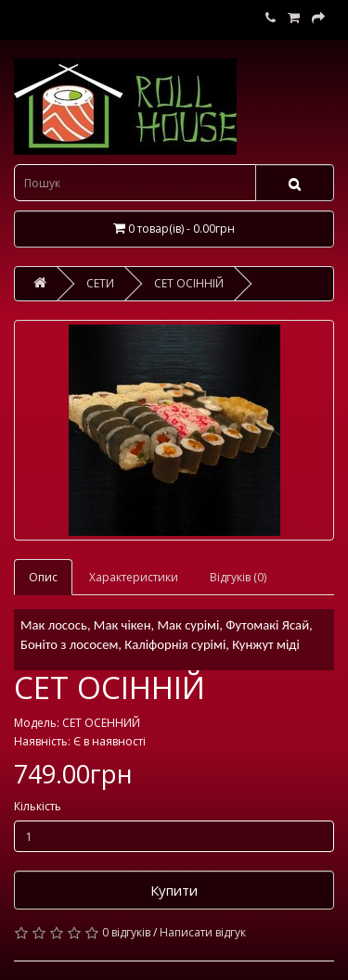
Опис (43, 577)
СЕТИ (100, 283)
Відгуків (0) (238, 577)
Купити (174, 890)
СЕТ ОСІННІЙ (189, 283)
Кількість (38, 806)
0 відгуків (126, 932)
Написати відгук (203, 932)
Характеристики (134, 577)
